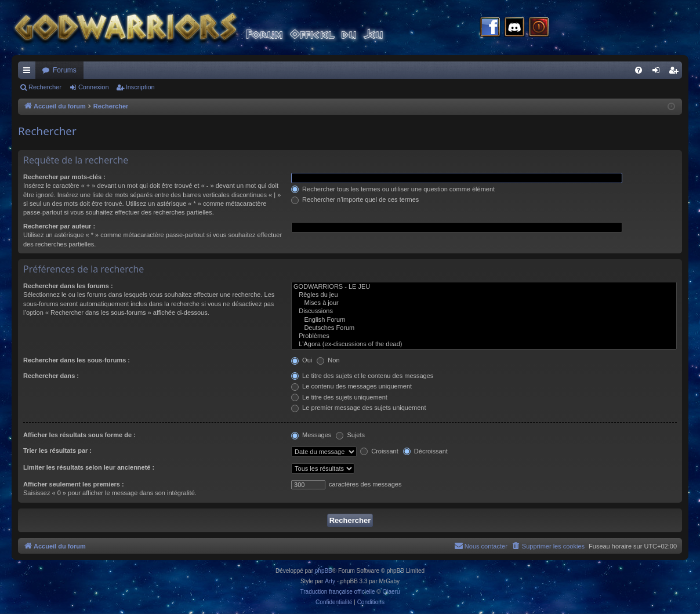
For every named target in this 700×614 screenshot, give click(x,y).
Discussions (484, 311)
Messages (311, 435)
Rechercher (45, 87)
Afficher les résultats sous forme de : (79, 435)
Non (328, 360)
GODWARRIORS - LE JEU (484, 287)
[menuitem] (639, 70)
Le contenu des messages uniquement (351, 386)
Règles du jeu (484, 295)
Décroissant (425, 451)
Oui (302, 360)
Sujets (350, 435)
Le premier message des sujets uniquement (358, 408)
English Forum (484, 320)
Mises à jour (484, 303)
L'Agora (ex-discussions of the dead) (484, 344)
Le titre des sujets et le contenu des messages (362, 376)
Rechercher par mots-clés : (64, 177)
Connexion (94, 87)
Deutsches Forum (484, 328)
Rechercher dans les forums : (68, 286)
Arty (330, 581)
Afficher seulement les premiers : (74, 484)
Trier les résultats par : (57, 450)
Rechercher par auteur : (59, 226)
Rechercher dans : (51, 376)
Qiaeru (391, 592)
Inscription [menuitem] (676, 72)
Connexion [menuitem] (659, 72)
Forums (65, 70)
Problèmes (484, 336)
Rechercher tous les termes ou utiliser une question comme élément (393, 189)
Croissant (379, 451)
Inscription (140, 87)
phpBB (324, 571)
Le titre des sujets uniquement (339, 397)
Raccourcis (29, 72)
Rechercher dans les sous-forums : (77, 360)
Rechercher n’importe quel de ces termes (355, 199)
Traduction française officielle (338, 592)
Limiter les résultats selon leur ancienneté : (89, 467)
